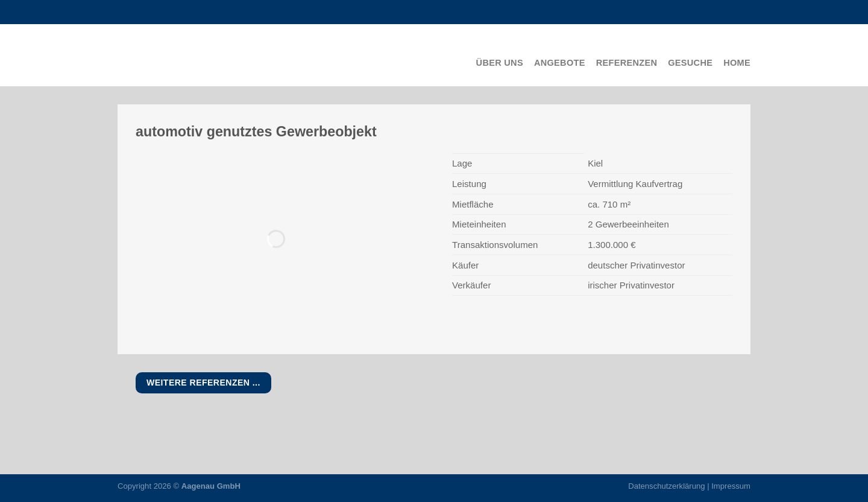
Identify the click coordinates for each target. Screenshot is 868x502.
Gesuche (690, 63)
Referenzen (627, 63)
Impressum (731, 486)
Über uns (500, 63)
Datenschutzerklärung (666, 486)
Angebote (560, 63)
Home (737, 63)
